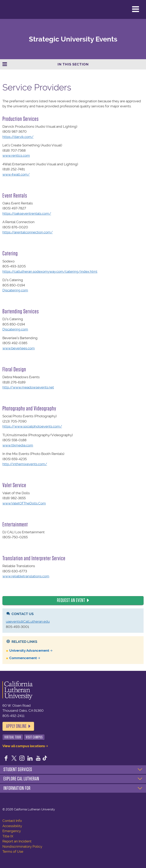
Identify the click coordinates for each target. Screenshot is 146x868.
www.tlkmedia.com (18, 445)
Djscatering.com (15, 290)
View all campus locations (24, 746)
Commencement (23, 658)
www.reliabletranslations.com (26, 576)
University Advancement (29, 650)
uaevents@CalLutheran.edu (28, 621)
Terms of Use (13, 851)
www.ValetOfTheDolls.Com (24, 503)
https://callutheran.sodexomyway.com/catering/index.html (50, 271)
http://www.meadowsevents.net (28, 387)
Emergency (12, 831)
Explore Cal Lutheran (21, 779)
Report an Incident (17, 841)
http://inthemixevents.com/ (25, 464)
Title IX (8, 836)
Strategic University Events (73, 39)
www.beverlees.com (19, 348)
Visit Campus (34, 737)
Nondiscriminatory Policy (22, 846)
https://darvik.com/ (18, 137)
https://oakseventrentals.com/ (27, 213)
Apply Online (16, 726)
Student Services (18, 770)
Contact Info (12, 821)
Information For (17, 788)
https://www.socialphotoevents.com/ (32, 426)
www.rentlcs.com (16, 155)
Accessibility (12, 826)
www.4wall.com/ (16, 174)
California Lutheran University (13, 9)
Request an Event (71, 600)
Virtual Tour (13, 737)
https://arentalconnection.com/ (28, 232)
